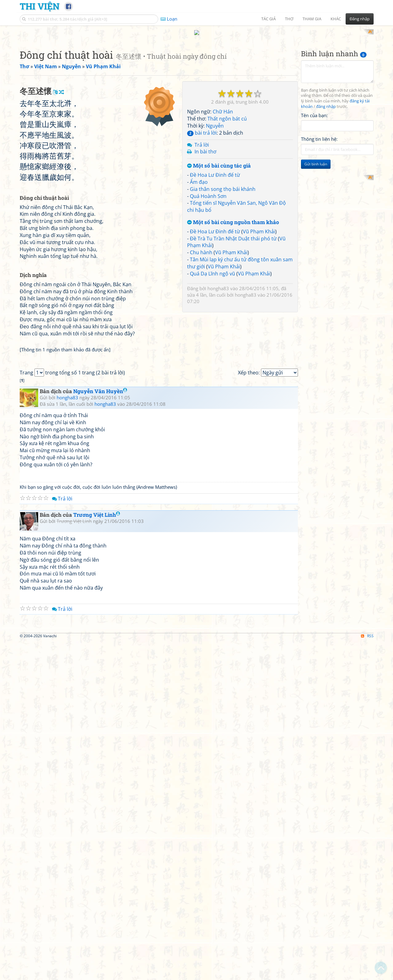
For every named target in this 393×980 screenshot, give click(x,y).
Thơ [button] (289, 19)
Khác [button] (336, 19)
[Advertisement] (197, 72)
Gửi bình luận (316, 245)
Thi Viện (40, 6)
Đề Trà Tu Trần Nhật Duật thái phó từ (233, 319)
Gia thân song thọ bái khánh (223, 269)
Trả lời (202, 225)
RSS (367, 975)
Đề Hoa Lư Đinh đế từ (215, 255)
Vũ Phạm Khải (259, 312)
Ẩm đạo (199, 262)
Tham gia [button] (312, 19)
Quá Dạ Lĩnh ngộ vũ (213, 354)
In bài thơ (205, 232)
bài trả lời (202, 213)
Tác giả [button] (269, 19)
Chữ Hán (223, 192)
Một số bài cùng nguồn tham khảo (233, 303)
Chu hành (201, 333)
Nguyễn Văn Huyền (100, 644)
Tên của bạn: (314, 196)
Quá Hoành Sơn (208, 276)
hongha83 (218, 369)
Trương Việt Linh (97, 767)
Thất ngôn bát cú (227, 199)
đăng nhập (326, 187)
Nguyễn (215, 206)
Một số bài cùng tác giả (219, 246)
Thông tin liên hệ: (319, 219)
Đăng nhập (360, 19)
